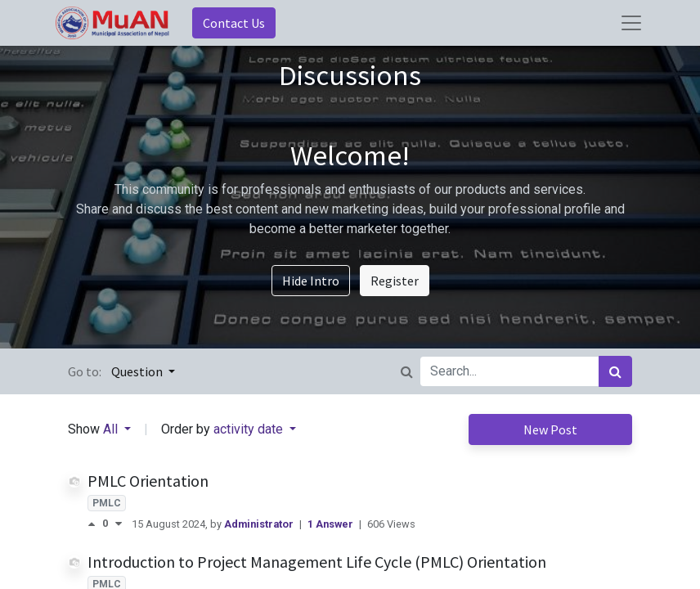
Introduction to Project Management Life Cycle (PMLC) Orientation (317, 562)
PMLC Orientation (148, 481)
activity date (250, 429)
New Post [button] (550, 429)
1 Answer (332, 524)
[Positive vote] (95, 524)
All (112, 429)
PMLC (107, 503)
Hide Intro (311, 281)
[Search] (615, 371)
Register (395, 281)
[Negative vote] (119, 524)
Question (138, 371)
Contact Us (234, 23)
